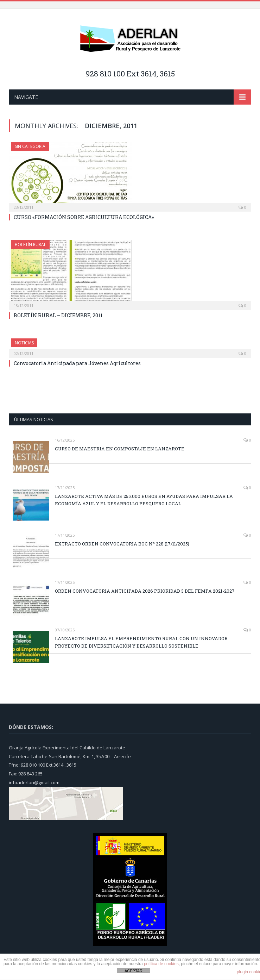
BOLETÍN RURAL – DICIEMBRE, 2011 (58, 315)
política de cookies (161, 964)
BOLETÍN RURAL (30, 245)
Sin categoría (30, 146)
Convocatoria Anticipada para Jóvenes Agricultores (77, 363)
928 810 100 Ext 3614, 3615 (130, 74)
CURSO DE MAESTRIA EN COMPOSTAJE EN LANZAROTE (120, 449)
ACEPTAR (134, 971)
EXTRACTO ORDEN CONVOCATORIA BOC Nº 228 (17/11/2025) (122, 544)
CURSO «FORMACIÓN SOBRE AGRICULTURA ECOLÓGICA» (84, 217)
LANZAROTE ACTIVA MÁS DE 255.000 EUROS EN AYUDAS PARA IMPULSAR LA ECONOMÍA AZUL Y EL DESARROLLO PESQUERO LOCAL (144, 500)
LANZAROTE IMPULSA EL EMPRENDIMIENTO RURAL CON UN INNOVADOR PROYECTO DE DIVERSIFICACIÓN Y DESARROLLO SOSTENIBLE (141, 642)
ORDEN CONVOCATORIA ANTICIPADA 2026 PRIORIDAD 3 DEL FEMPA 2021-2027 (145, 591)
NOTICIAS (24, 343)
